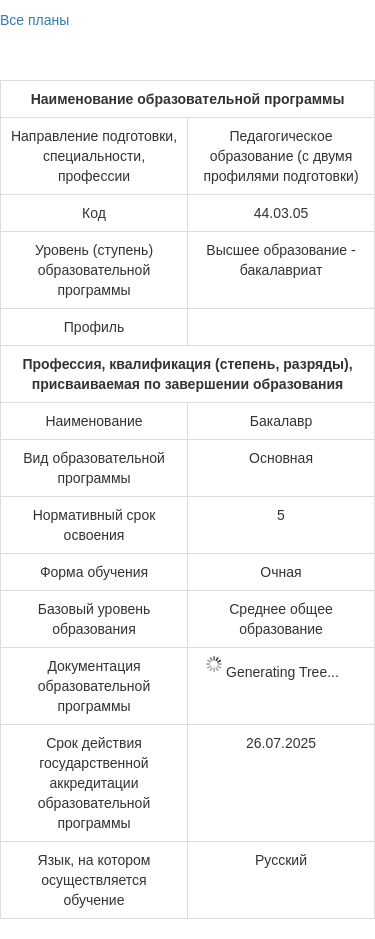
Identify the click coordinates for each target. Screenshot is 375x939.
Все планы (34, 20)
